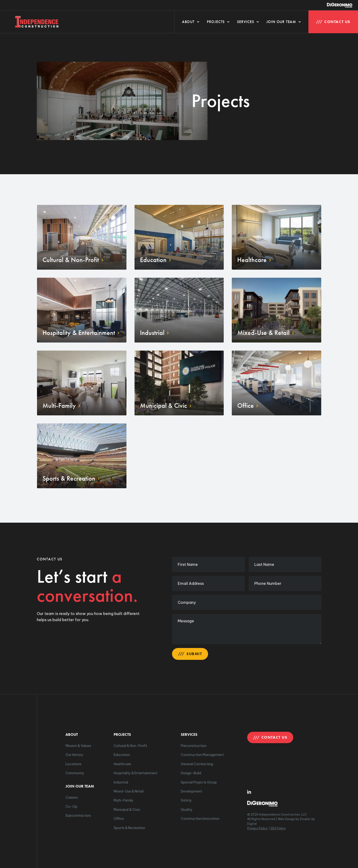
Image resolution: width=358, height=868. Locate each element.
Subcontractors (78, 816)
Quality (187, 810)
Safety (186, 800)
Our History (74, 755)
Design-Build (191, 773)
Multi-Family (123, 800)
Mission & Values (78, 746)
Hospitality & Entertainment (135, 773)
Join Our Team (284, 22)
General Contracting (197, 764)
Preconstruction (194, 746)
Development (191, 791)
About (191, 22)
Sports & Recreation (129, 828)
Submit (190, 654)
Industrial (121, 782)
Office (119, 819)
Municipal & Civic (127, 810)
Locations (73, 764)
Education (122, 755)
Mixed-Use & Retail (129, 791)
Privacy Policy (257, 828)
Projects (218, 22)
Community (75, 773)
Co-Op (71, 807)
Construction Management (202, 755)
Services (248, 22)
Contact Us (333, 22)
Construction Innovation (200, 819)
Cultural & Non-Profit (130, 746)
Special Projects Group (199, 782)
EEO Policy (278, 828)
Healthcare (122, 764)
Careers (72, 798)
